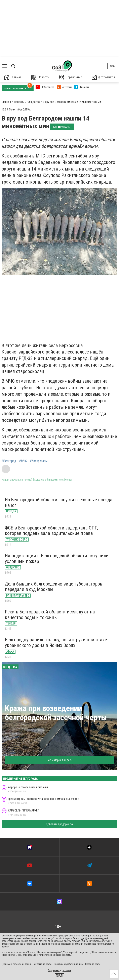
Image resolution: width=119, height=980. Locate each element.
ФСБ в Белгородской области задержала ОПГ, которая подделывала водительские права (51, 531)
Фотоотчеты (103, 77)
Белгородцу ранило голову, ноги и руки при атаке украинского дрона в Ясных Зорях (56, 643)
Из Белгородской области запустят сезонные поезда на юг (59, 503)
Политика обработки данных (68, 964)
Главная (13, 77)
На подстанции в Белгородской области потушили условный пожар (57, 559)
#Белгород (9, 461)
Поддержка (54, 970)
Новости (40, 77)
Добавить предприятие (60, 824)
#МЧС (23, 461)
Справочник (70, 77)
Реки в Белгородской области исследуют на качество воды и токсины (50, 615)
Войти (112, 66)
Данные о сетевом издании (17, 964)
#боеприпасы (39, 461)
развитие (67, 970)
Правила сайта (93, 964)
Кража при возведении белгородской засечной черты (56, 713)
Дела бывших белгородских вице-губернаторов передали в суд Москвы (54, 587)
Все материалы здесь (60, 760)
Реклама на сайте (42, 964)
